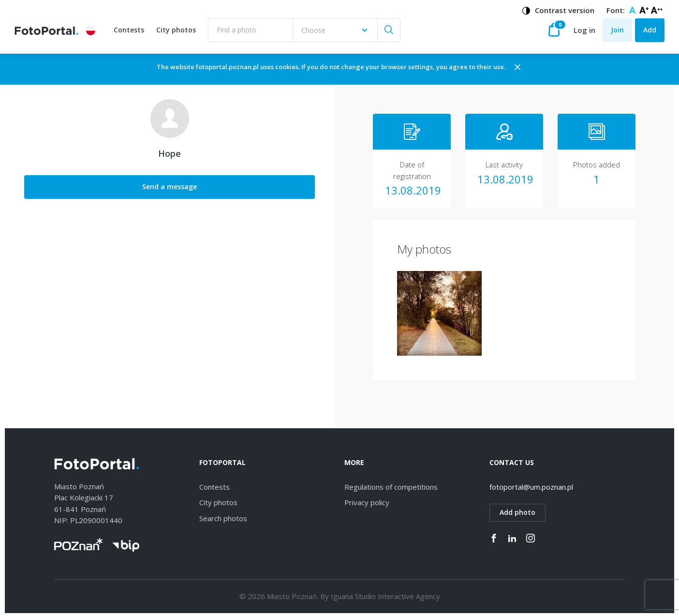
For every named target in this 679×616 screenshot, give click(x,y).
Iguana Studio (353, 594)
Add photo (517, 510)
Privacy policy (367, 500)
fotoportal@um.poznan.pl (531, 484)
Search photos (223, 516)
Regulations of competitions (391, 484)
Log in (584, 35)
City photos (179, 35)
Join (617, 35)
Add (650, 35)
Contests (132, 35)
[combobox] (338, 35)
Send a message (82, 196)
